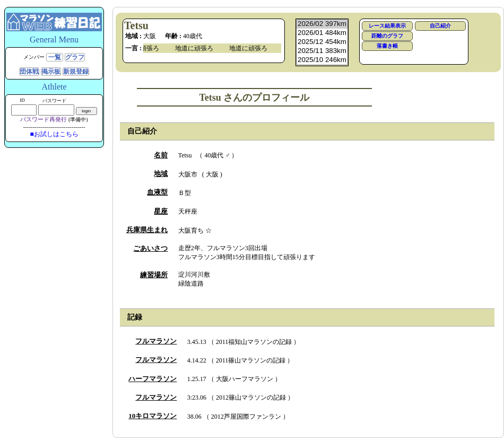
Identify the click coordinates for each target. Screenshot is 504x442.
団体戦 (29, 72)
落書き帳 (387, 46)
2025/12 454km (322, 42)
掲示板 (51, 72)
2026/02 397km (322, 24)
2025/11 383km (322, 51)
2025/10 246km (322, 60)
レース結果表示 (387, 26)
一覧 (55, 57)
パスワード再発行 (44, 119)
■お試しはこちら (54, 134)
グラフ (75, 57)
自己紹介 (440, 26)
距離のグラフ (387, 36)
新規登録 (76, 72)
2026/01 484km (322, 33)
